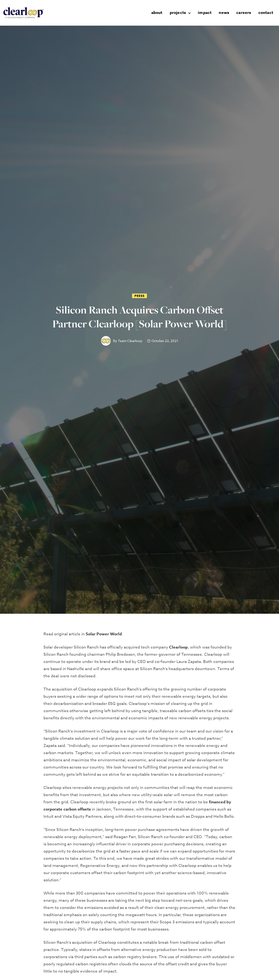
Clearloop (178, 647)
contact (266, 13)
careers (244, 13)
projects (178, 13)
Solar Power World (104, 634)
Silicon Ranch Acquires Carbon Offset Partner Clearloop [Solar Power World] (139, 317)
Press (139, 296)
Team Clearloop (130, 341)
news (224, 13)
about (157, 13)
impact (205, 13)
